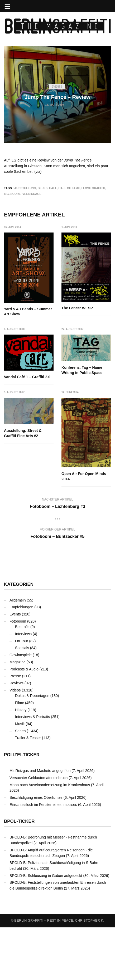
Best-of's (22, 679)
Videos (15, 743)
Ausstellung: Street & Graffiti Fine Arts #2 (80, 427)
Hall (53, 188)
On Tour (22, 694)
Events (57, 87)
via (38, 171)
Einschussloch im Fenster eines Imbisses (43, 857)
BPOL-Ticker (19, 874)
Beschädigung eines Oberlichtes (36, 850)
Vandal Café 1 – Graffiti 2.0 (85, 371)
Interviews (23, 686)
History (21, 762)
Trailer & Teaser (28, 790)
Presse (15, 729)
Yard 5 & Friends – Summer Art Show (28, 312)
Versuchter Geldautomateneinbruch (39, 830)
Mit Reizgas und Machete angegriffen (40, 823)
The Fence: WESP (77, 308)
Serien (20, 784)
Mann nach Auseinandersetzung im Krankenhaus (50, 837)
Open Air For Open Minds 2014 (26, 529)
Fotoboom (18, 674)
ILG (14, 160)
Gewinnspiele (21, 708)
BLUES (43, 188)
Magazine (18, 715)
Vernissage (32, 194)
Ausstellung (25, 188)
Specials (22, 700)
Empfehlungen (21, 660)
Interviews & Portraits (32, 769)
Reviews (16, 736)
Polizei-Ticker (22, 807)
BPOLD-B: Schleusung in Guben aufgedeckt (46, 928)
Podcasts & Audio (24, 722)
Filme (20, 755)
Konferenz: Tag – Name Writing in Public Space (24, 427)
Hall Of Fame (69, 188)
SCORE (15, 194)
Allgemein (18, 653)
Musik (20, 776)
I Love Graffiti (93, 188)
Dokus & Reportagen (32, 748)
